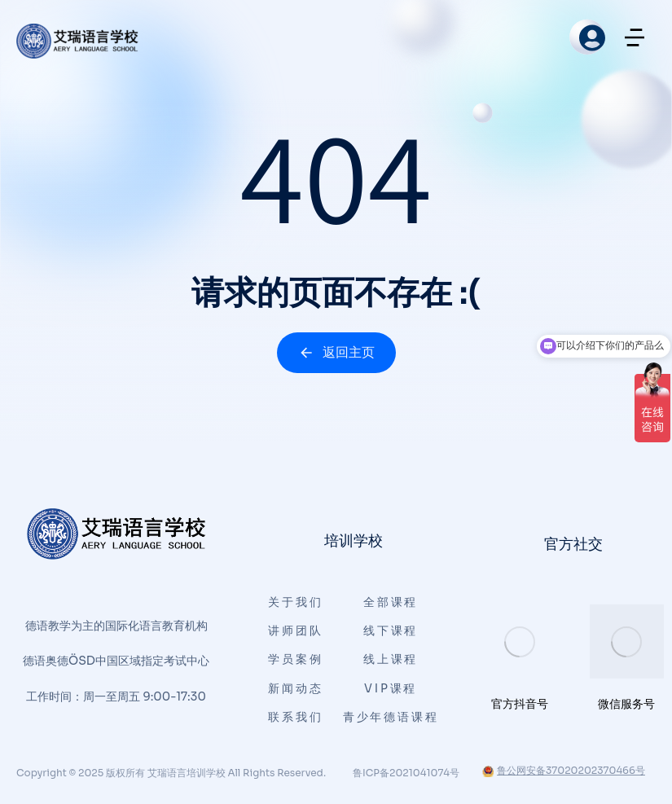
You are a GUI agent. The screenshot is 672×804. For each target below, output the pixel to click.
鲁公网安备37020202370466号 (564, 770)
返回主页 (336, 352)
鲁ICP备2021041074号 (406, 773)
